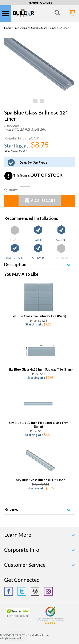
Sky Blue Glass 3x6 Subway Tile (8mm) (38, 316)
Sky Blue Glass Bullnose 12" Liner (41, 480)
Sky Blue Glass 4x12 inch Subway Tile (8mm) (41, 369)
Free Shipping (21, 28)
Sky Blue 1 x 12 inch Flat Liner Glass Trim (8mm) (39, 425)
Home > (9, 28)
